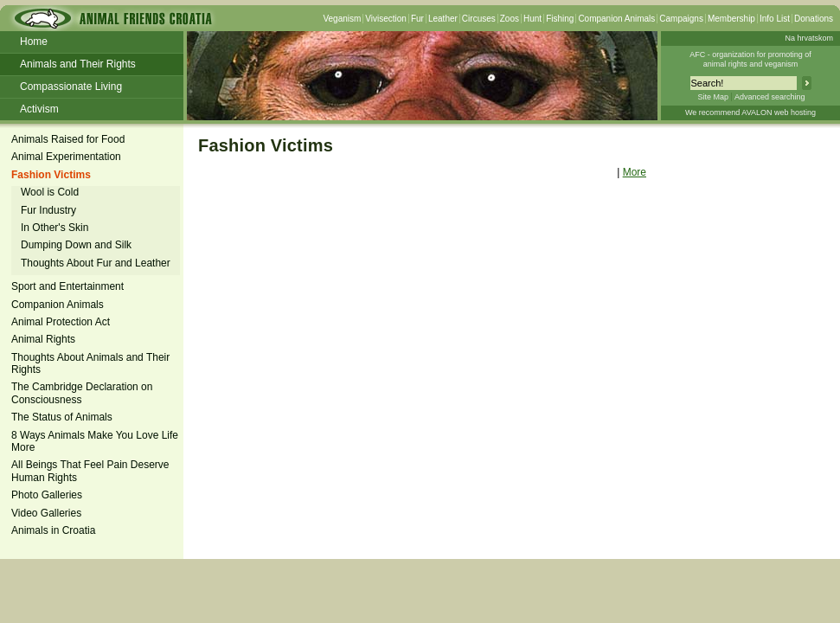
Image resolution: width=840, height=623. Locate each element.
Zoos (510, 19)
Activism (39, 109)
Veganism (342, 19)
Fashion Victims (51, 175)
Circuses (479, 19)
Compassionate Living (71, 87)
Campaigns (681, 19)
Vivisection (386, 19)
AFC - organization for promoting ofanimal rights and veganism (750, 59)
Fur (417, 19)
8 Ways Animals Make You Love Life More (95, 441)
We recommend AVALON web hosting (750, 112)
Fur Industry (48, 210)
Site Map (713, 97)
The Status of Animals (62, 417)
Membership (731, 19)
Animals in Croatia (53, 530)
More (635, 172)
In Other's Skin (55, 228)
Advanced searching (770, 97)
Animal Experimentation (66, 157)
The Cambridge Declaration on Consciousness (82, 393)
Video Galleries (46, 513)
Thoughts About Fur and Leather (96, 263)
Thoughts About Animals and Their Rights (90, 363)
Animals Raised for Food (68, 139)
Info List (775, 19)
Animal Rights (43, 339)
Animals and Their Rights (78, 64)
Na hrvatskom (809, 38)
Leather (443, 19)
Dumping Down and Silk (76, 245)
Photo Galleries (47, 495)
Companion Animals (616, 19)
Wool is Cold (50, 192)
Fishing (560, 19)
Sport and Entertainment (67, 286)
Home (34, 42)
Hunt (532, 19)
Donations (814, 19)
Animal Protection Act (61, 322)
